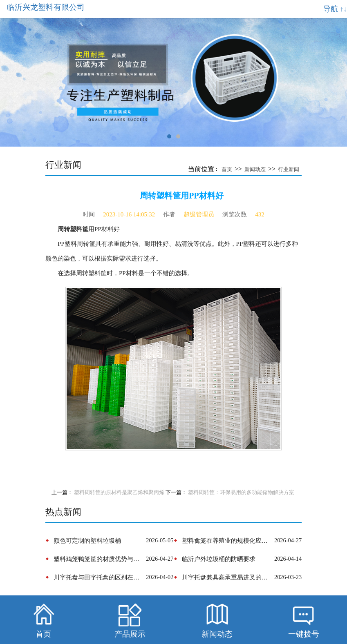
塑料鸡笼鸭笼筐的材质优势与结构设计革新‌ (99, 559)
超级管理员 (199, 214)
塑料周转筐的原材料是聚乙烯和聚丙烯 (119, 492)
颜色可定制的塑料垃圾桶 (87, 540)
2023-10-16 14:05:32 (129, 214)
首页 (227, 169)
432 (260, 214)
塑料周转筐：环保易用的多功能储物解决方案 (241, 492)
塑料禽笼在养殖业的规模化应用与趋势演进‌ (227, 540)
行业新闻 (289, 169)
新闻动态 (255, 169)
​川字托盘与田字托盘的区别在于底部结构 (99, 577)
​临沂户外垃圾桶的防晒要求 (219, 559)
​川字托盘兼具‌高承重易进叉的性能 (227, 577)
